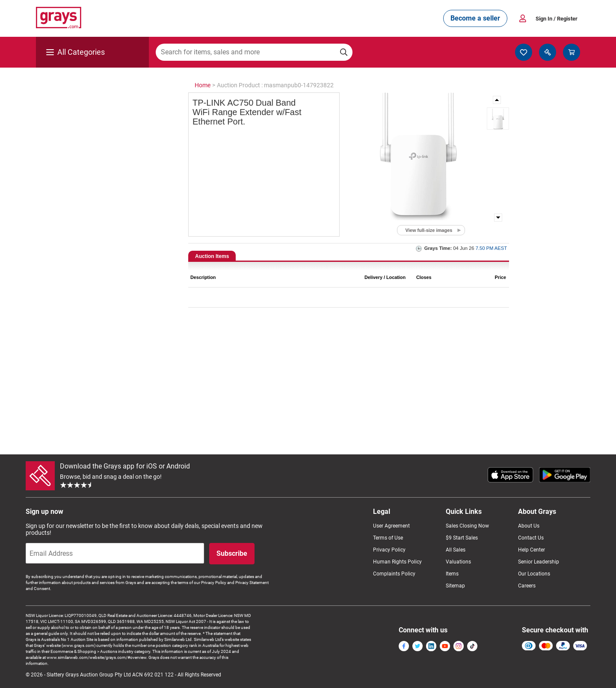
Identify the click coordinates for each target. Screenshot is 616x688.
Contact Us (531, 538)
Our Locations (534, 574)
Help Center (532, 550)
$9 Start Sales (462, 538)
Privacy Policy (389, 550)
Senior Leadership (539, 562)
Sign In (557, 19)
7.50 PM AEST (491, 248)
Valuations (458, 562)
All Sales (456, 550)
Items (452, 574)
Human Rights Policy (397, 562)
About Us (529, 526)
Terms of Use (388, 538)
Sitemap (455, 586)
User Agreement (391, 526)
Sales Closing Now (467, 526)
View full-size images (429, 230)
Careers (527, 586)
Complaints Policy (394, 574)
